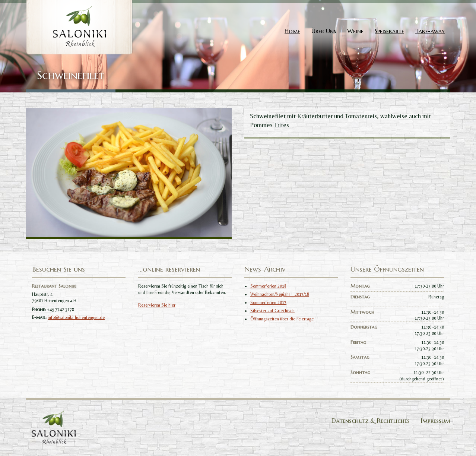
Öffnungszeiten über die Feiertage (282, 319)
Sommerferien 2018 (268, 286)
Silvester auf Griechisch (272, 311)
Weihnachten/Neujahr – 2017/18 (280, 294)
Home (292, 31)
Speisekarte (389, 31)
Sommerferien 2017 (268, 303)
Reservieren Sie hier (157, 305)
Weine (355, 31)
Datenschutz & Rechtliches (371, 421)
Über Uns (324, 31)
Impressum (436, 421)
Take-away (430, 31)
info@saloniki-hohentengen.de (76, 317)
